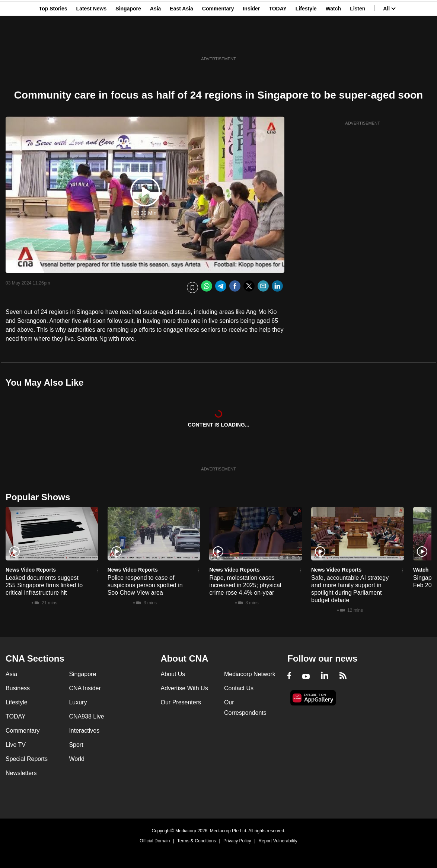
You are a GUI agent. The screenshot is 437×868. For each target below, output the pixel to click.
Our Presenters (181, 702)
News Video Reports (31, 570)
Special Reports (27, 759)
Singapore (128, 42)
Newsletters (21, 773)
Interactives (84, 731)
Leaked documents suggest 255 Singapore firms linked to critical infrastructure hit (44, 585)
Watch (333, 42)
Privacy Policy (237, 841)
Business (18, 688)
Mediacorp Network (250, 674)
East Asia (181, 42)
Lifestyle (306, 42)
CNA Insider (85, 688)
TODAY (277, 42)
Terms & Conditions (197, 841)
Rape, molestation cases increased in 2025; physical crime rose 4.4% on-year (245, 585)
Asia (156, 42)
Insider (251, 42)
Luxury (78, 702)
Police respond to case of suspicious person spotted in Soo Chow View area (145, 585)
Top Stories (53, 42)
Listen (358, 42)
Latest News (92, 42)
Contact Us (239, 688)
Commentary (218, 42)
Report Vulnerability (278, 841)
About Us (173, 674)
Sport (76, 745)
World (77, 759)
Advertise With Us (184, 688)
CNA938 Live (86, 716)
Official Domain (155, 841)
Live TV (16, 745)
